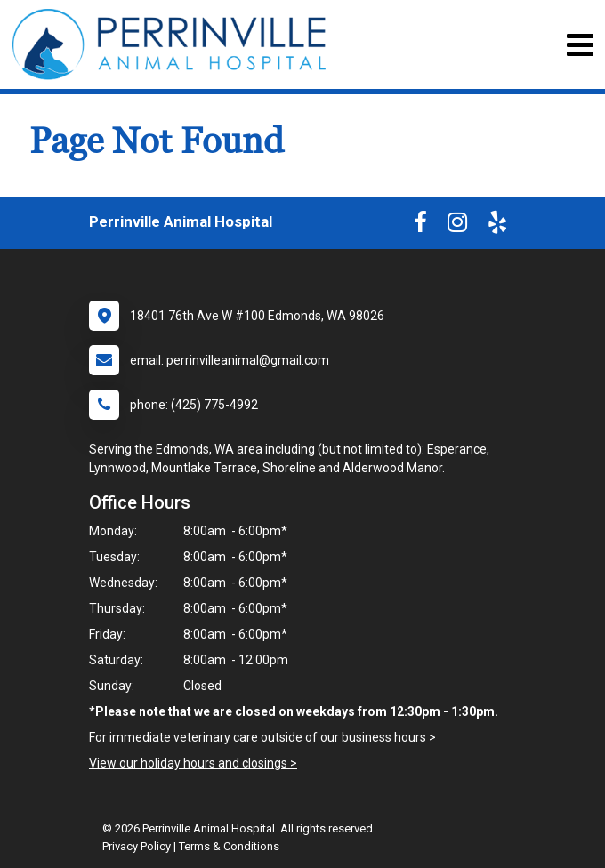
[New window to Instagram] (457, 226)
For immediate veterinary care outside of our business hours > (262, 737)
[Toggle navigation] (580, 45)
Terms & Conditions (229, 846)
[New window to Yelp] (497, 226)
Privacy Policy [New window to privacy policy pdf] (137, 846)
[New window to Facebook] (420, 226)
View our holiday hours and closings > (193, 763)
